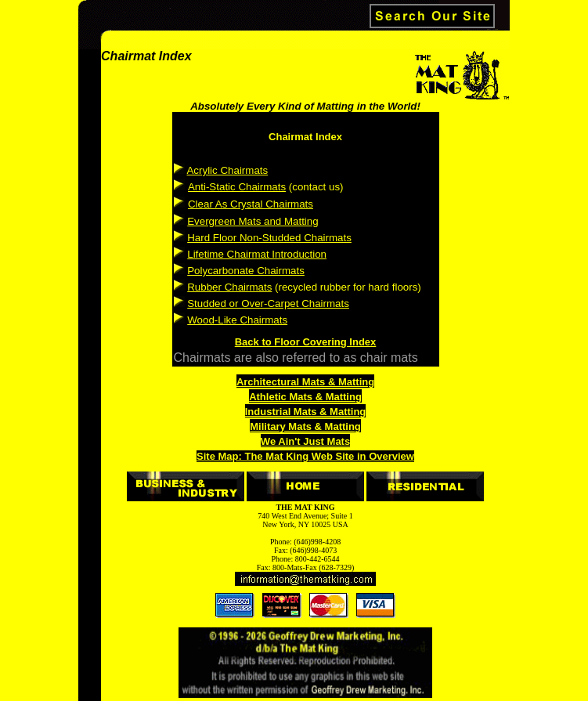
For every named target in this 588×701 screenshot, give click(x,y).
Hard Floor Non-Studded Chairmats (269, 238)
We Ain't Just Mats (305, 441)
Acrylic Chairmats (227, 170)
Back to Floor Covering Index (306, 342)
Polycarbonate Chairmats (246, 271)
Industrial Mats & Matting (306, 412)
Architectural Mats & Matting (305, 382)
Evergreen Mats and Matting (253, 221)
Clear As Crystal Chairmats (251, 204)
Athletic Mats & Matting (305, 397)
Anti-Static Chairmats (237, 187)
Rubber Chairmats (229, 287)
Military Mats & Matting (305, 426)
